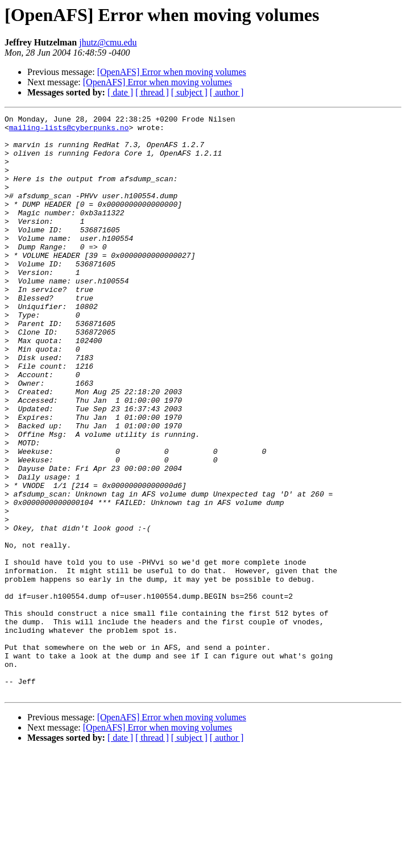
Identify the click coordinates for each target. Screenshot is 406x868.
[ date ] (120, 92)
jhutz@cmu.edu (108, 42)
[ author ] (227, 92)
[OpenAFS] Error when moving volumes (172, 72)
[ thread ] (152, 92)
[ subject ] (189, 92)
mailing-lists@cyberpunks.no (69, 131)
